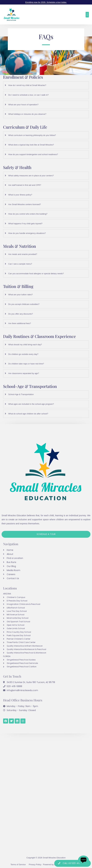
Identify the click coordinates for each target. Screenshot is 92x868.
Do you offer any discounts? (21, 314)
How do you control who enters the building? (28, 214)
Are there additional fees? (20, 323)
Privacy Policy (35, 864)
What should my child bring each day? (25, 345)
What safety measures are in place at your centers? (31, 176)
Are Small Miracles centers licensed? (25, 204)
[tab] (46, 85)
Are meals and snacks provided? (23, 254)
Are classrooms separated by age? (24, 373)
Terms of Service (18, 864)
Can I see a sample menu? (20, 264)
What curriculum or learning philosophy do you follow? (32, 135)
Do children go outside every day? (23, 354)
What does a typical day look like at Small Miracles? (31, 145)
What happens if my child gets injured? (25, 224)
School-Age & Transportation (21, 394)
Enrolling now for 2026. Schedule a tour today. (46, 2)
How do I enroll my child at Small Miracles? (27, 85)
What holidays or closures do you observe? (27, 114)
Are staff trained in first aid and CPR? (25, 185)
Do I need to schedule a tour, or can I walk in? (28, 95)
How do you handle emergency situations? (27, 233)
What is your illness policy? (20, 195)
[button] (87, 15)
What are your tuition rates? (21, 295)
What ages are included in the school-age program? (31, 404)
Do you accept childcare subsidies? (24, 304)
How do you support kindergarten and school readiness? (33, 154)
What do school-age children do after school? (28, 414)
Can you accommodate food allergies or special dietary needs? (36, 274)
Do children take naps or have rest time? (26, 364)
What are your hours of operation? (23, 105)
